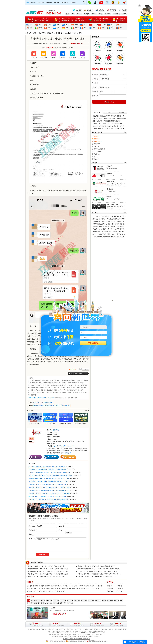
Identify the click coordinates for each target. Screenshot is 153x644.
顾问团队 (57, 3)
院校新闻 (122, 21)
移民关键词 (110, 591)
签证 (83, 18)
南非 (74, 589)
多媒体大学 (97, 154)
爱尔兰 (40, 28)
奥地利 (97, 589)
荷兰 (58, 28)
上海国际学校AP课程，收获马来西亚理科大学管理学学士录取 (49, 478)
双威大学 (96, 159)
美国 (31, 25)
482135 (31, 440)
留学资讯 (109, 112)
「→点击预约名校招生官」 (76, 44)
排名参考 (64, 21)
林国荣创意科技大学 (99, 149)
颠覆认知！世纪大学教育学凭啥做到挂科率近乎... (109, 237)
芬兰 (94, 28)
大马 (85, 25)
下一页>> (85, 369)
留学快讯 (122, 18)
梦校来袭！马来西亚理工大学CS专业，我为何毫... (109, 232)
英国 (40, 25)
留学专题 (30, 586)
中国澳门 (104, 25)
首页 (34, 33)
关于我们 (73, 3)
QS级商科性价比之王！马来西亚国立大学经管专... (109, 219)
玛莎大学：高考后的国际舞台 (43, 402)
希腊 (77, 589)
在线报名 (102, 10)
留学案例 (71, 48)
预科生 (47, 18)
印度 (64, 591)
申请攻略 (77, 21)
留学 (58, 632)
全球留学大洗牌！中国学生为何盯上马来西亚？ (108, 129)
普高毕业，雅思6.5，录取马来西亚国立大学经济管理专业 (48, 484)
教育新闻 (59, 33)
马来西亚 (42, 33)
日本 (121, 25)
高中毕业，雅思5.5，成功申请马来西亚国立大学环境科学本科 (49, 487)
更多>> (87, 410)
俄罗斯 (81, 589)
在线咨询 (34, 58)
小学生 (37, 18)
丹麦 (103, 28)
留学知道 (99, 21)
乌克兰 (89, 589)
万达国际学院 (98, 151)
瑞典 (112, 28)
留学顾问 (105, 18)
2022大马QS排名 (50, 419)
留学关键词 (110, 589)
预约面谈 (113, 10)
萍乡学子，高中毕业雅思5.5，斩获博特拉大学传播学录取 (48, 470)
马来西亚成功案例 (37, 562)
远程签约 (125, 10)
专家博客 (105, 21)
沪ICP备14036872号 (98, 634)
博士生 (47, 21)
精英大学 (96, 157)
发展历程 (117, 630)
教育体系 (77, 18)
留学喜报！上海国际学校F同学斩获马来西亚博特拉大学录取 (49, 481)
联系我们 (124, 630)
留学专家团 (58, 48)
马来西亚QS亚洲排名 (66, 419)
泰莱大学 (96, 136)
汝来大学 (96, 146)
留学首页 (33, 3)
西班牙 (52, 589)
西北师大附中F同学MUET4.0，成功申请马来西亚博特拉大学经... (99, 569)
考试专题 (42, 586)
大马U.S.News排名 (35, 419)
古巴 (55, 591)
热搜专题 (30, 582)
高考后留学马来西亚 (81, 419)
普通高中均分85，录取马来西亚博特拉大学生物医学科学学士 (49, 490)
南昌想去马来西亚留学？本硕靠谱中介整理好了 (108, 116)
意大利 (77, 28)
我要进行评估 (51, 457)
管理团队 (111, 630)
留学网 (83, 632)
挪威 (121, 28)
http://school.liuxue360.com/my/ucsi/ (63, 446)
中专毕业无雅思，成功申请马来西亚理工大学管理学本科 (52, 406)
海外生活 (121, 112)
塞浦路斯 (59, 591)
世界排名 (119, 586)
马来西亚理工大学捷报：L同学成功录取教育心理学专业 (46, 576)
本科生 (37, 21)
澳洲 (58, 25)
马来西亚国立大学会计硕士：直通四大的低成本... (109, 216)
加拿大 (50, 25)
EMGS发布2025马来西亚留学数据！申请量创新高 (109, 118)
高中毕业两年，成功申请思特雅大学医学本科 (41, 397)
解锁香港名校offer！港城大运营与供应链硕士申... (109, 227)
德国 (67, 28)
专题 (83, 21)
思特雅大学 (97, 144)
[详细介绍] (68, 453)
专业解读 (54, 630)
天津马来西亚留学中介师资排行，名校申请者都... (109, 224)
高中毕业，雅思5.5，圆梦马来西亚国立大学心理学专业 (47, 467)
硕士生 (42, 21)
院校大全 (64, 18)
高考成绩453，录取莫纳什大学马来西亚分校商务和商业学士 (49, 499)
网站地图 (41, 3)
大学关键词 (120, 589)
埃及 (93, 589)
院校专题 (48, 586)
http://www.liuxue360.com (40, 44)
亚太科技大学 (98, 141)
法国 (85, 28)
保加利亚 (30, 591)
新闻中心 (29, 630)
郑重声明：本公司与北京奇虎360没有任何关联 (76, 639)
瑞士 (49, 28)
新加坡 (77, 25)
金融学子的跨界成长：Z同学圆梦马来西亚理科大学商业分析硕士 (99, 574)
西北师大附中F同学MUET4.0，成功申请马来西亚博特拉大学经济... (51, 475)
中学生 (42, 18)
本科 (75, 33)
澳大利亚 (65, 586)
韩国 (31, 28)
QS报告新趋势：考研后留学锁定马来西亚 (106, 121)
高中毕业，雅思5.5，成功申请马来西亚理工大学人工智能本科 (49, 493)
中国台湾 (50, 591)
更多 (125, 132)
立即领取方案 (93, 343)
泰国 (112, 25)
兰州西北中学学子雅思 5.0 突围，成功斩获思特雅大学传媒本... (49, 569)
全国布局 (65, 3)
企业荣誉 (49, 3)
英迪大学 (96, 139)
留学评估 (90, 10)
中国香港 (95, 25)
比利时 (35, 591)
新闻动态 (50, 33)
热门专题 (110, 582)
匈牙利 (45, 591)
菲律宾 (40, 591)
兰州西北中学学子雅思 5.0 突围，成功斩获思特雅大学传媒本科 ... (50, 473)
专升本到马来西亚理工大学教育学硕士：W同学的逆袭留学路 (48, 574)
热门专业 (71, 18)
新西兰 (68, 25)
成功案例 (68, 33)
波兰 (85, 589)
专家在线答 (68, 457)
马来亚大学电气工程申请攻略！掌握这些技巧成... (109, 229)
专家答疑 (79, 10)
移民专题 (36, 586)
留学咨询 (99, 18)
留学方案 (71, 21)
